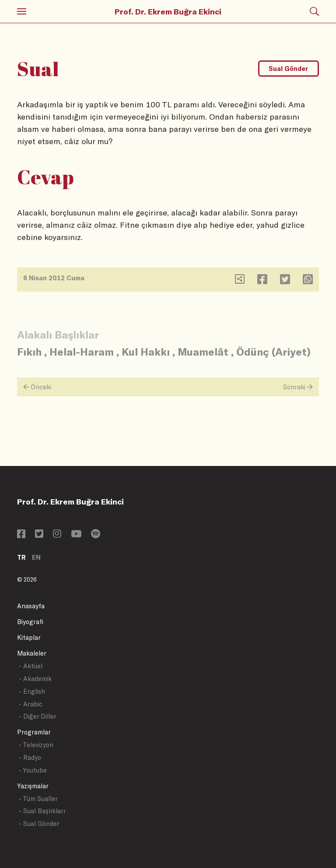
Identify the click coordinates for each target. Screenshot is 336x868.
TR (21, 557)
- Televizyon (36, 745)
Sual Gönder (288, 69)
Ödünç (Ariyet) (273, 351)
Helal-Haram (82, 351)
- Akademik (35, 679)
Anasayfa (31, 606)
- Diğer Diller (38, 716)
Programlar (34, 732)
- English (32, 691)
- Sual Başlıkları (42, 811)
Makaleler (32, 653)
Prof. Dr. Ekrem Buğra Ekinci (168, 11)
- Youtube (33, 770)
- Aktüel (31, 666)
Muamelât (203, 351)
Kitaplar (29, 637)
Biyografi (30, 622)
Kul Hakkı (146, 351)
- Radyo (30, 757)
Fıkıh (29, 351)
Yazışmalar (33, 786)
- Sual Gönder (39, 824)
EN (36, 557)
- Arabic (31, 704)
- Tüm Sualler (38, 799)
